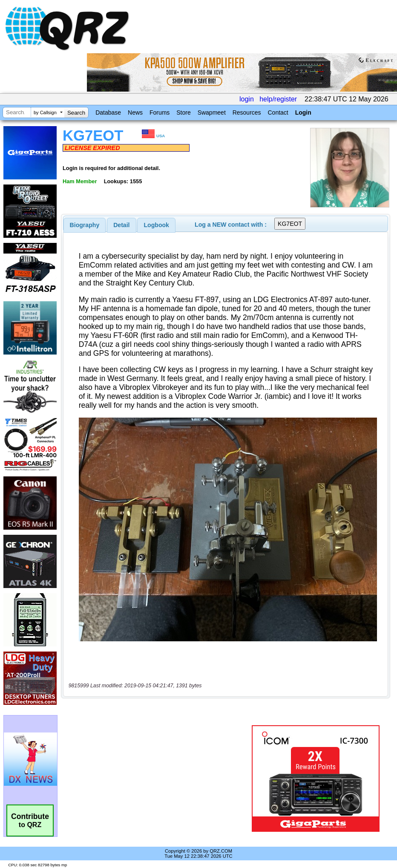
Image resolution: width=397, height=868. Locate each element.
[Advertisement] (158, 779)
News (135, 112)
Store (183, 112)
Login (303, 112)
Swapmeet (212, 112)
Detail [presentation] (121, 225)
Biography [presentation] (85, 225)
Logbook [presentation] (157, 225)
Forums (160, 112)
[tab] (85, 225)
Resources (247, 112)
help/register (278, 99)
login (247, 99)
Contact (278, 112)
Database (108, 112)
